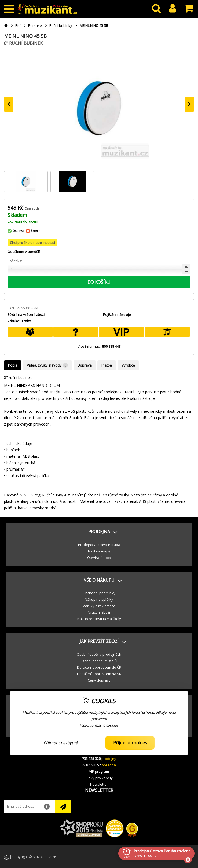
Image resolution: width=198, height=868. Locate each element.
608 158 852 (92, 765)
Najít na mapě (99, 551)
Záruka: (14, 321)
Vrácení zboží (99, 612)
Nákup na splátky (99, 599)
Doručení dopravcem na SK (99, 674)
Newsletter (99, 784)
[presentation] (9, 104)
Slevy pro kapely (99, 778)
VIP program (99, 771)
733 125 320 (91, 759)
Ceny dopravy (99, 680)
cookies (112, 725)
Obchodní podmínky (99, 593)
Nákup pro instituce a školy (99, 619)
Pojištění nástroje (117, 314)
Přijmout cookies (130, 743)
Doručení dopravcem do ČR (99, 667)
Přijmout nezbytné (61, 743)
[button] (99, 532)
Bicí (18, 25)
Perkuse (35, 25)
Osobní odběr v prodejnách (99, 654)
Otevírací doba (99, 558)
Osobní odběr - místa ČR (99, 661)
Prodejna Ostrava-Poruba (99, 545)
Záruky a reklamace (99, 606)
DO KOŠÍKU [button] (99, 282)
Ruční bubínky (61, 25)
